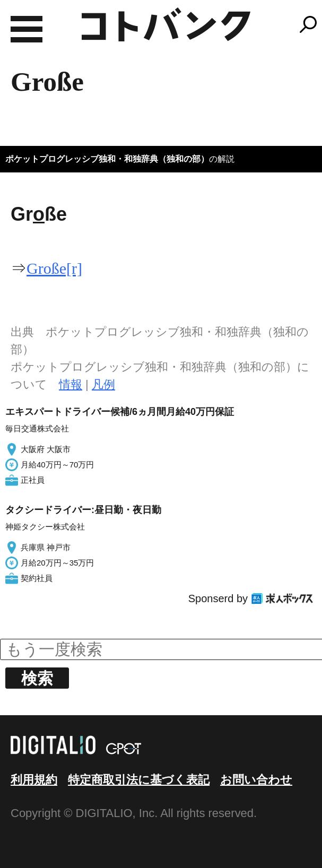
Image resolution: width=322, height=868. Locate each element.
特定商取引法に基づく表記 (139, 780)
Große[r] (54, 268)
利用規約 (34, 780)
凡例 (103, 384)
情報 (71, 384)
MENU (27, 29)
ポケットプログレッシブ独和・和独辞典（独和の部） (107, 159)
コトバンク (166, 24)
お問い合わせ (256, 780)
